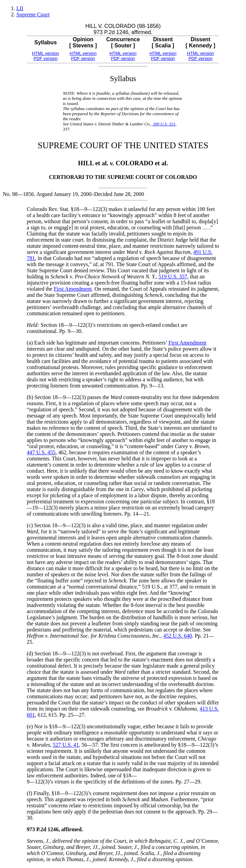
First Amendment (73, 289)
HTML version (45, 53)
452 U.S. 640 (178, 636)
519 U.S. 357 (173, 277)
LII (20, 8)
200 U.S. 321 (164, 124)
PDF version (45, 58)
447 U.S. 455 (41, 452)
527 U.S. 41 (66, 745)
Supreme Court (33, 14)
